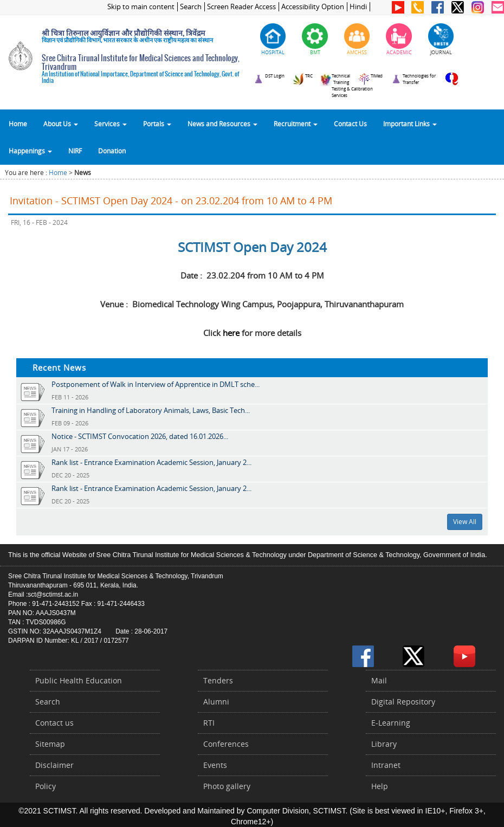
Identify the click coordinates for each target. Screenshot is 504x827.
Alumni (216, 702)
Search (191, 7)
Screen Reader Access (241, 7)
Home (18, 124)
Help (380, 786)
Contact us (54, 723)
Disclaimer (54, 765)
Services (111, 124)
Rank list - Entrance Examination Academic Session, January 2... (151, 462)
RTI (209, 723)
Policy (46, 786)
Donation (112, 151)
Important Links (410, 124)
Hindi (358, 7)
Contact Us (350, 124)
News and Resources (222, 124)
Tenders (218, 680)
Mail (379, 680)
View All (465, 522)
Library (384, 744)
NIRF (75, 151)
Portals (157, 124)
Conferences (226, 744)
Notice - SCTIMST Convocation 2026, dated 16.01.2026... (140, 436)
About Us (61, 124)
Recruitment (296, 124)
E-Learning (391, 723)
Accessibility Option (313, 7)
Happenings (30, 151)
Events (215, 765)
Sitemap (50, 744)
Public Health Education (79, 680)
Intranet (386, 765)
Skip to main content (141, 7)
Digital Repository (403, 702)
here (231, 333)
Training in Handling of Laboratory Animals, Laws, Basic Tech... (151, 410)
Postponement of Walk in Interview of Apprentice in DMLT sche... (156, 384)
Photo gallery (227, 786)
